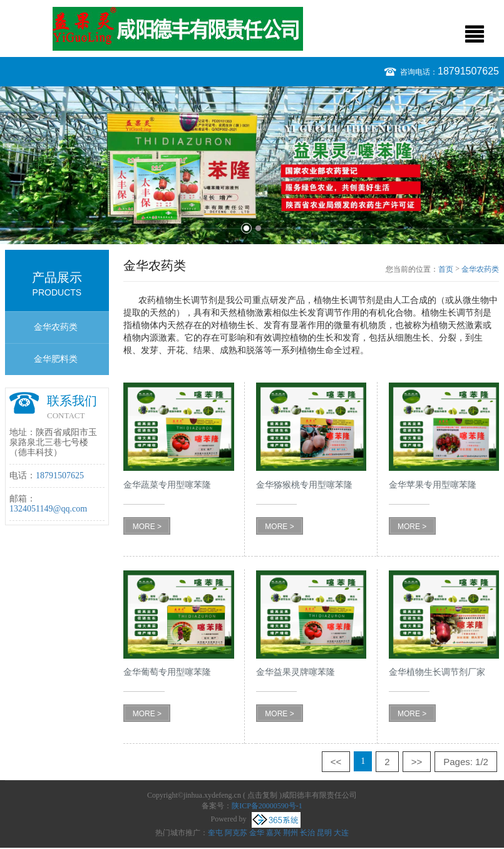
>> (417, 762)
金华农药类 (56, 327)
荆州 (291, 833)
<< (336, 762)
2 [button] (258, 228)
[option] (252, 165)
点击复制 (262, 795)
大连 (341, 833)
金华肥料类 (56, 359)
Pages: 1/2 (466, 762)
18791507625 (468, 71)
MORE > (147, 527)
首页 (446, 269)
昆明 (324, 833)
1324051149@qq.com (48, 509)
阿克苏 (236, 833)
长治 (307, 833)
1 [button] (246, 228)
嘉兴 (274, 833)
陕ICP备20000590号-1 (267, 806)
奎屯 (215, 833)
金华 (257, 833)
